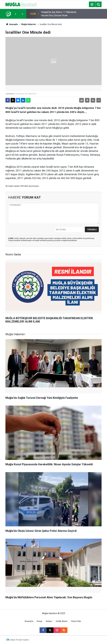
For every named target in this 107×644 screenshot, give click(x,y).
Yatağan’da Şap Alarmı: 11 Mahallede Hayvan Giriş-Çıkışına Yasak (59, 14)
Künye (40, 621)
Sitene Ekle (76, 621)
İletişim (49, 621)
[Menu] (92, 4)
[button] (87, 100)
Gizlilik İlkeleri (62, 621)
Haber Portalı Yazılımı (20, 640)
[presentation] (15, 14)
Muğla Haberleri (29, 24)
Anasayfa (12, 24)
